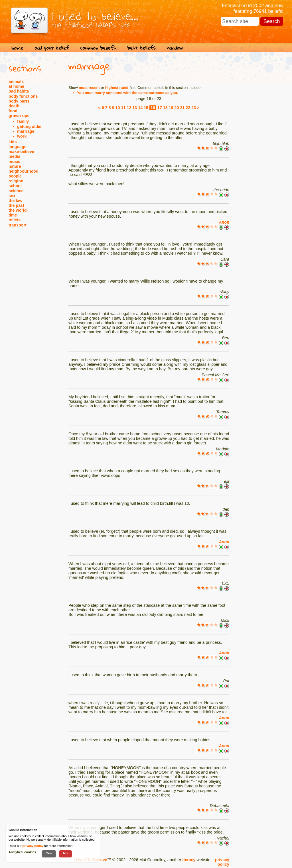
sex (12, 196)
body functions (23, 96)
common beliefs (98, 48)
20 (177, 108)
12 (129, 108)
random (175, 48)
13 (135, 108)
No (66, 853)
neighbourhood (24, 171)
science (16, 191)
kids (13, 142)
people (15, 176)
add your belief (52, 48)
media (14, 156)
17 (160, 108)
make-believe (21, 152)
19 (171, 108)
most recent (89, 88)
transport (18, 225)
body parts (19, 101)
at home (16, 86)
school (15, 186)
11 (123, 108)
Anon (224, 222)
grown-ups (19, 116)
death (14, 106)
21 (182, 108)
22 (188, 108)
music (14, 162)
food (13, 111)
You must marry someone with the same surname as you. (127, 93)
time (13, 215)
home (17, 48)
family (23, 121)
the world (18, 210)
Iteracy (189, 860)
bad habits (19, 91)
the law (15, 201)
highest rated (117, 88)
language (18, 147)
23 (194, 108)
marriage (26, 131)
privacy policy (222, 862)
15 (146, 108)
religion (16, 181)
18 (165, 108)
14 (140, 108)
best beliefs (141, 48)
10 (118, 108)
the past (16, 205)
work (22, 136)
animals (16, 81)
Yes (49, 853)
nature (15, 166)
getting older (30, 126)
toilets (15, 220)
